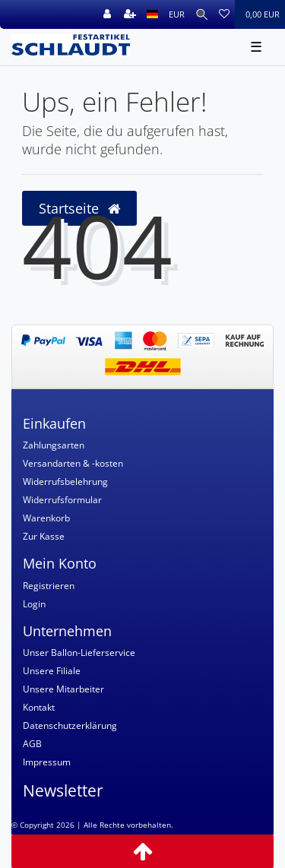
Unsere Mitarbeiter (63, 689)
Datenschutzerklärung (70, 725)
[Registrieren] (130, 14)
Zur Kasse (44, 536)
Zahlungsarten (54, 445)
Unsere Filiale (52, 671)
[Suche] (202, 14)
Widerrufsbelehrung (65, 482)
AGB (32, 744)
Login (34, 604)
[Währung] (177, 14)
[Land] (152, 14)
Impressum (47, 762)
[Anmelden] (107, 14)
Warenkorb (46, 518)
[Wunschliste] (224, 14)
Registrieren (49, 586)
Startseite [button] (79, 208)
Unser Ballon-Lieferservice (79, 653)
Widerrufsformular (62, 500)
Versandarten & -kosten (73, 463)
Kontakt (39, 707)
